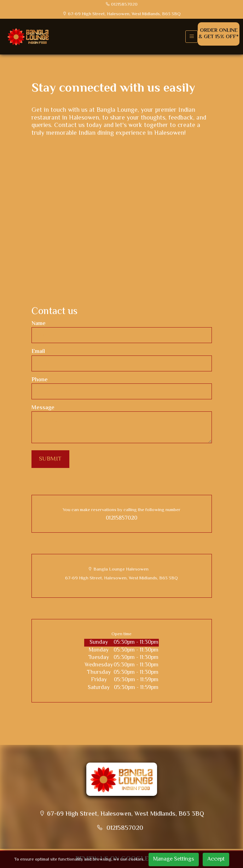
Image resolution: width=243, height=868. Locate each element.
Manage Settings (174, 859)
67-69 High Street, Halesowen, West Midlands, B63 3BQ (121, 578)
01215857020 (121, 518)
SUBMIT (50, 459)
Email (38, 352)
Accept (216, 859)
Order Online (219, 34)
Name (39, 324)
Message (43, 408)
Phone (40, 380)
